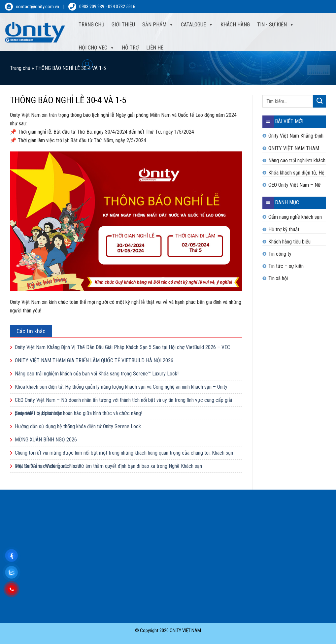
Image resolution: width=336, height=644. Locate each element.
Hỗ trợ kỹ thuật (284, 229)
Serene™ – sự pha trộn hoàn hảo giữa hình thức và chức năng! (79, 413)
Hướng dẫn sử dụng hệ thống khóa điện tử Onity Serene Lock (78, 426)
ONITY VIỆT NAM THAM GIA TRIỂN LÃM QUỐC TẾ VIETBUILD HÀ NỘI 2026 (94, 360)
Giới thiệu (123, 25)
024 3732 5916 (122, 7)
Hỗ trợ (130, 48)
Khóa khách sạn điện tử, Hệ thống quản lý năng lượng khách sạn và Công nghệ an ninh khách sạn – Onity (121, 387)
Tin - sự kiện (276, 25)
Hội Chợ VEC (97, 48)
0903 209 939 (92, 7)
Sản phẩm (158, 25)
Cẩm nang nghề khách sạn (295, 217)
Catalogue (197, 25)
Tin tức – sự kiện (286, 266)
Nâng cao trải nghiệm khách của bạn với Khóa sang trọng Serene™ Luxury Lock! (97, 374)
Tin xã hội (278, 278)
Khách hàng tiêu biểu (289, 242)
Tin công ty (280, 254)
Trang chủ (20, 68)
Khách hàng (235, 25)
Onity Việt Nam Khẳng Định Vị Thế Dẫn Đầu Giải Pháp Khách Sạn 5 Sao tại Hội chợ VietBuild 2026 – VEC (122, 347)
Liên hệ (155, 48)
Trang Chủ (91, 25)
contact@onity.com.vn (37, 7)
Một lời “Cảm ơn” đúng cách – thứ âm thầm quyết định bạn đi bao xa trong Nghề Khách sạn (108, 466)
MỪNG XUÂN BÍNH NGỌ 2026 (46, 440)
